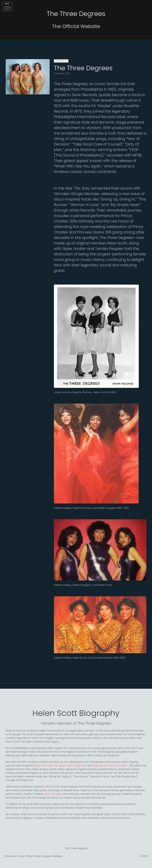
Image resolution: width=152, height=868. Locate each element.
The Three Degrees (83, 68)
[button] (7, 7)
